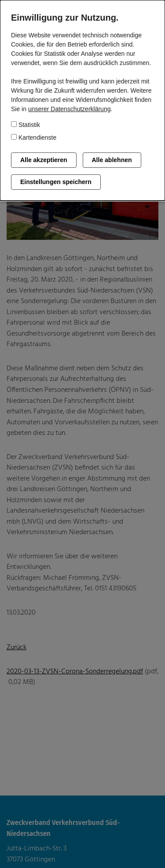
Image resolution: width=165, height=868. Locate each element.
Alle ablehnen (112, 160)
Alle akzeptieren (44, 160)
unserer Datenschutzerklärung (70, 109)
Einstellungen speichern (56, 182)
